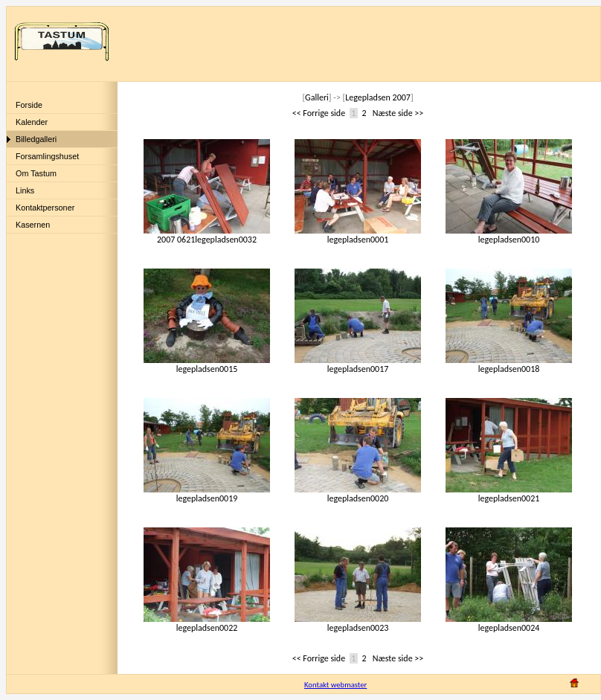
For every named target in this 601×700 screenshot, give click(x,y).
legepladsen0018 (509, 365)
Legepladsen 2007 (378, 97)
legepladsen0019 (207, 494)
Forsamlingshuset (47, 156)
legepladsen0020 (358, 494)
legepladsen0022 (207, 624)
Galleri (317, 97)
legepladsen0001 (358, 235)
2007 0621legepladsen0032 (207, 235)
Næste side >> (398, 113)
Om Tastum (36, 173)
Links (25, 190)
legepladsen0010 (509, 235)
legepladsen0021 (509, 494)
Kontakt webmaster (335, 685)
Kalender (32, 122)
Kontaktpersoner (45, 208)
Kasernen (33, 225)
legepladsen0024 (509, 624)
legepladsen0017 (358, 365)
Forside (29, 105)
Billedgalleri (36, 139)
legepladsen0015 (207, 365)
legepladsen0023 (358, 624)
